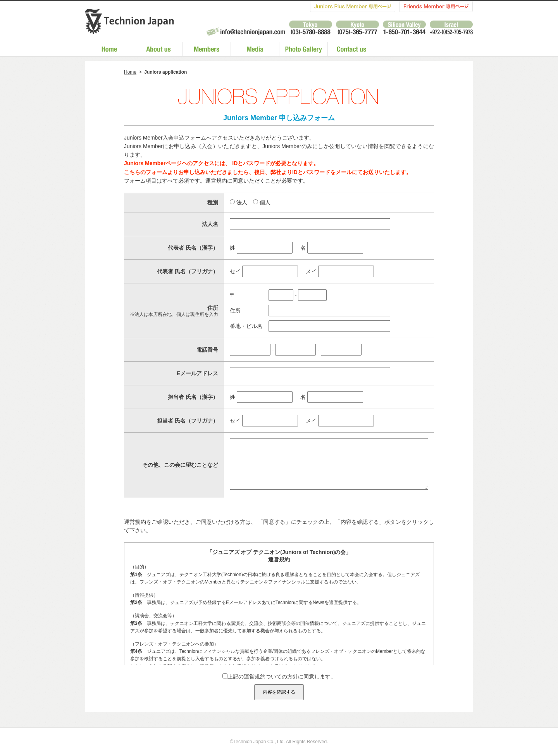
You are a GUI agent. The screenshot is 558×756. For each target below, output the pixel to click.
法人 (242, 202)
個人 (265, 202)
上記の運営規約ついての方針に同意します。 (279, 688)
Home (130, 72)
